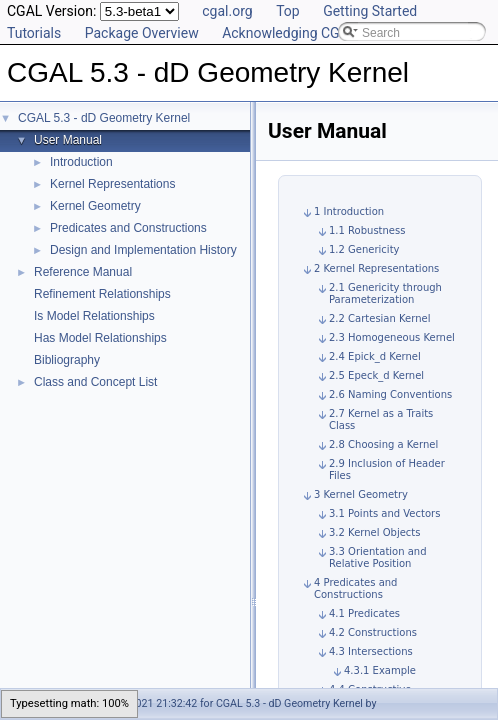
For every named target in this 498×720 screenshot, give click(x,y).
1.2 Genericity (364, 249)
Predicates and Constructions (128, 228)
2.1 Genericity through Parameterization (385, 293)
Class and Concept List (95, 382)
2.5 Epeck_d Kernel (376, 375)
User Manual (68, 140)
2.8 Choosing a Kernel (383, 444)
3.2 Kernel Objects (374, 532)
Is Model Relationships (94, 316)
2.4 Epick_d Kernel (375, 356)
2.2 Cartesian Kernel (379, 318)
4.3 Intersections (371, 651)
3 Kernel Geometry (361, 494)
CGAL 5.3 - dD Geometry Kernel (104, 118)
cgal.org (227, 11)
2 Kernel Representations (376, 268)
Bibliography (67, 360)
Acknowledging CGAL (289, 33)
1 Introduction (349, 211)
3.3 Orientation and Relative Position (378, 557)
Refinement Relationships (102, 294)
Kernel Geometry (95, 206)
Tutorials (34, 33)
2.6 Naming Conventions (390, 394)
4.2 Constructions (373, 632)
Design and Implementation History (143, 250)
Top (288, 11)
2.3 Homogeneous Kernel (392, 337)
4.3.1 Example (380, 670)
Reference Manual (83, 272)
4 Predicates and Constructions (355, 588)
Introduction (81, 162)
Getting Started (370, 11)
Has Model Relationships (100, 338)
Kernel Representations (112, 184)
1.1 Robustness (367, 230)
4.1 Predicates (364, 613)
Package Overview (142, 33)
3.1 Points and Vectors (384, 513)
